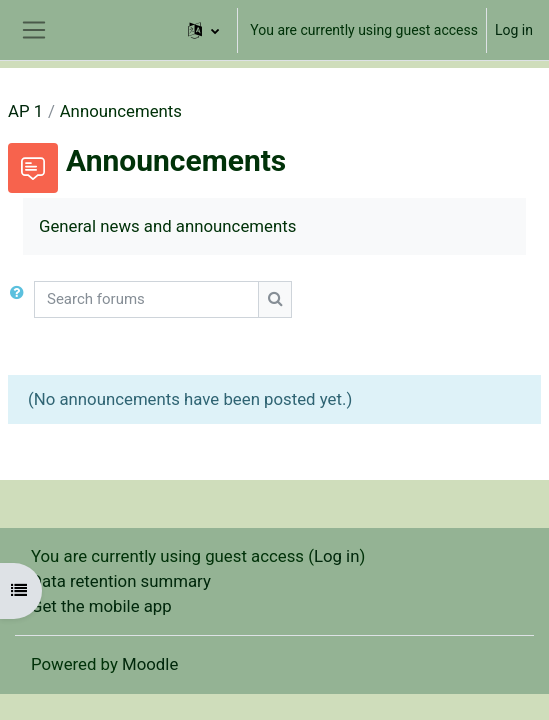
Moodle (150, 664)
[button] (203, 30)
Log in (514, 30)
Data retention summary (121, 581)
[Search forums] (146, 299)
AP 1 (25, 111)
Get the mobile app (101, 606)
